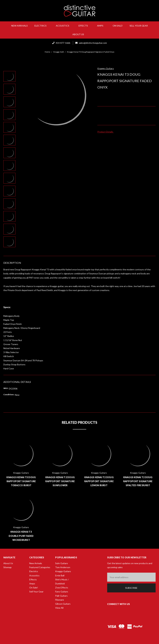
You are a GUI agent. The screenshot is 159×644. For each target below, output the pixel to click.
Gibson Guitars (63, 604)
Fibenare (60, 600)
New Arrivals (19, 26)
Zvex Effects (62, 588)
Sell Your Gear (139, 26)
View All (59, 608)
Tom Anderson (63, 567)
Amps (101, 26)
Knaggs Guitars (63, 571)
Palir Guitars (61, 596)
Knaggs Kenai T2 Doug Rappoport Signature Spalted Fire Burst (138, 481)
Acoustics (64, 26)
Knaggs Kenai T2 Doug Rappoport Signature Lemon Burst (99, 481)
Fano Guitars (62, 592)
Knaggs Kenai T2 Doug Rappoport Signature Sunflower (60, 481)
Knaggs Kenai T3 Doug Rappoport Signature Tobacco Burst (21, 481)
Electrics (42, 26)
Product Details (106, 132)
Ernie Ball (60, 575)
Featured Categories (40, 567)
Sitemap (7, 567)
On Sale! (118, 26)
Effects (84, 26)
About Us (79, 34)
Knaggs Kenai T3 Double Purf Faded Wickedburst (21, 536)
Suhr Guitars (62, 563)
